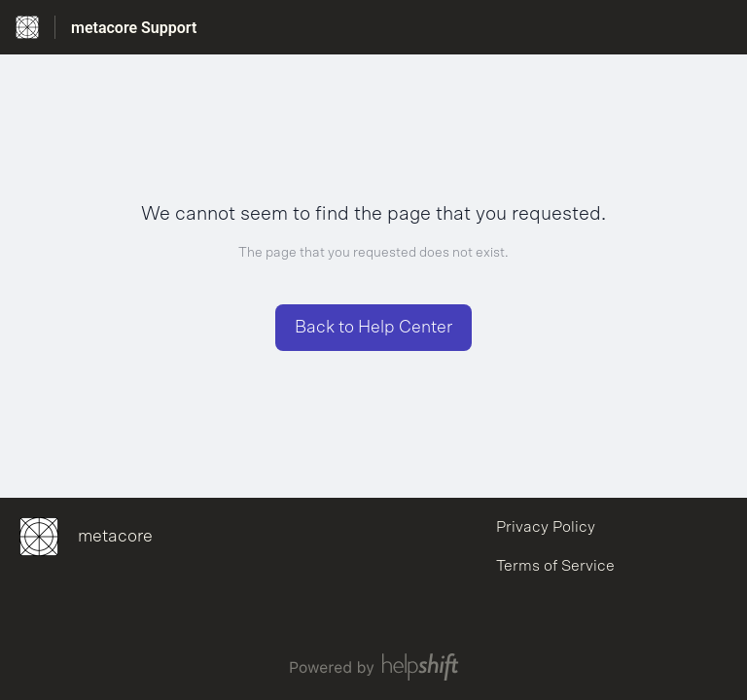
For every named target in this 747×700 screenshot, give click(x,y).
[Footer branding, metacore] (96, 537)
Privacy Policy (546, 527)
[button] (373, 328)
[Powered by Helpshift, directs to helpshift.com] (373, 667)
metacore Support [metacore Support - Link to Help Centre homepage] (134, 28)
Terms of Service (555, 566)
